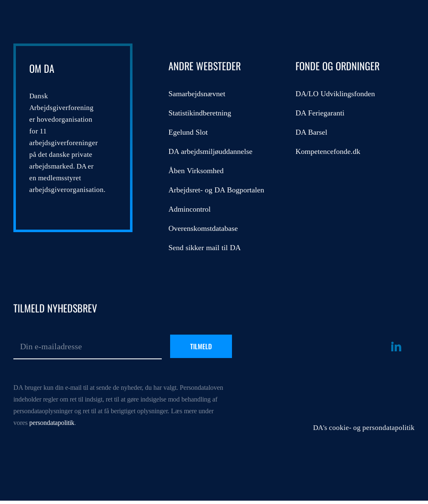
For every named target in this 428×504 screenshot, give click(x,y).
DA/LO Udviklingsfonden (335, 94)
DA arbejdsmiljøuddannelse (210, 151)
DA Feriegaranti (320, 113)
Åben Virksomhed (196, 171)
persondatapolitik (52, 423)
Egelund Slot (188, 132)
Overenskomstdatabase (203, 228)
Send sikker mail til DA (205, 248)
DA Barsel (311, 132)
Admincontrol (190, 209)
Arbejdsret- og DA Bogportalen (216, 190)
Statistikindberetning (200, 113)
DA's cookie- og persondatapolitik (364, 428)
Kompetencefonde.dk (328, 151)
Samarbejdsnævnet (197, 94)
